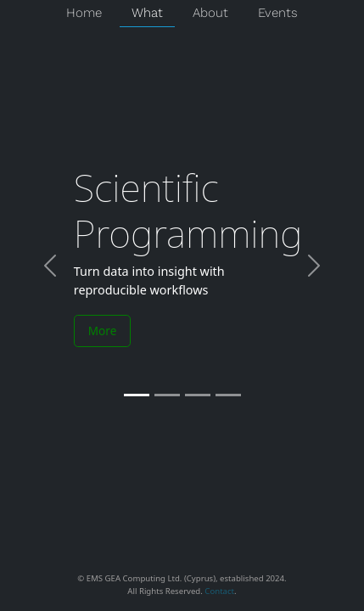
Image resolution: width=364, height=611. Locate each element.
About (210, 13)
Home (84, 13)
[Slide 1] (137, 395)
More (103, 331)
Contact (219, 591)
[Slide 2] (167, 395)
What (147, 13)
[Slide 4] (228, 395)
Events (278, 13)
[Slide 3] (198, 395)
